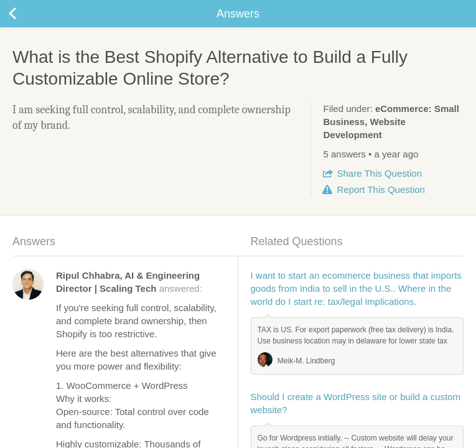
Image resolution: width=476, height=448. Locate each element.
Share (380, 173)
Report (381, 189)
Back (25, 14)
